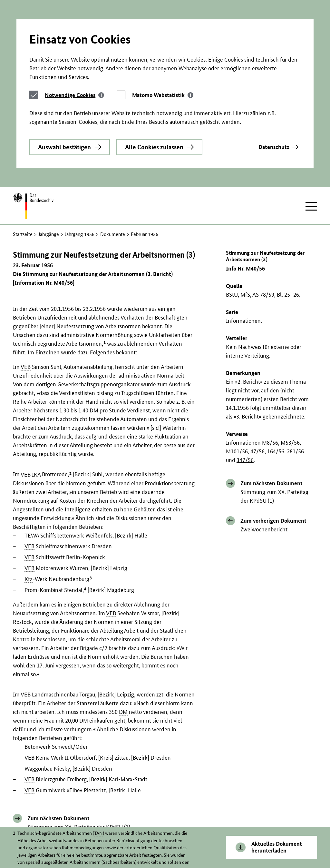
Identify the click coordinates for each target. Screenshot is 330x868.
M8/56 (270, 370)
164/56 (276, 379)
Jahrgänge (49, 162)
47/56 (257, 379)
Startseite (23, 162)
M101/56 (237, 379)
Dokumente (113, 162)
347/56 (245, 387)
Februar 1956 (145, 162)
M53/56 (290, 370)
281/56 (295, 379)
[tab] (74, 37)
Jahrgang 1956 (80, 162)
